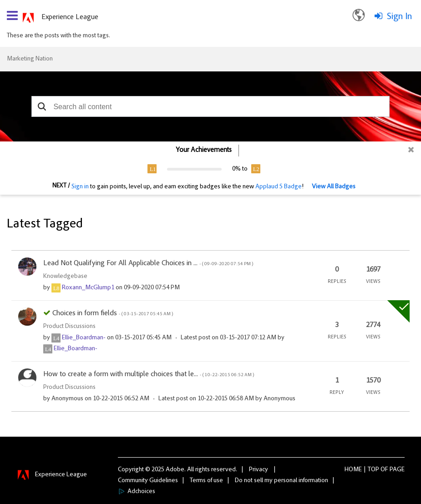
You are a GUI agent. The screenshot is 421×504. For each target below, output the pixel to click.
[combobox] (210, 106)
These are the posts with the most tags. (58, 36)
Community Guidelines (148, 481)
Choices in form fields (113, 313)
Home (353, 470)
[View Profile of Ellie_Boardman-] (84, 338)
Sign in (80, 187)
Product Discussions (69, 327)
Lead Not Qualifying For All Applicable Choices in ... (148, 263)
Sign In (399, 17)
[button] (42, 106)
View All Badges (334, 187)
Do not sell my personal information (282, 481)
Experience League (70, 17)
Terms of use (206, 481)
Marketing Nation (30, 59)
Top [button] (373, 470)
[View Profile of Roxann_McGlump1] (88, 288)
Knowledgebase (65, 277)
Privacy (259, 470)
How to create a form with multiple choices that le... (149, 374)
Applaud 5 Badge (279, 187)
